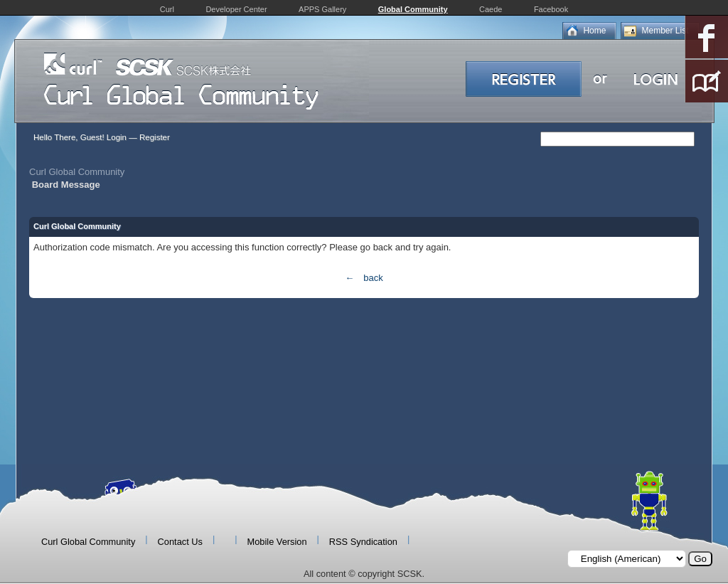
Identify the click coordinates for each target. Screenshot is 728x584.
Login (117, 137)
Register (155, 137)
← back (364, 278)
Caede (491, 9)
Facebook (551, 9)
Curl (167, 9)
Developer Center (236, 9)
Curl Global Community (77, 172)
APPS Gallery (322, 9)
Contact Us (180, 542)
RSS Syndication (363, 542)
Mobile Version (277, 542)
